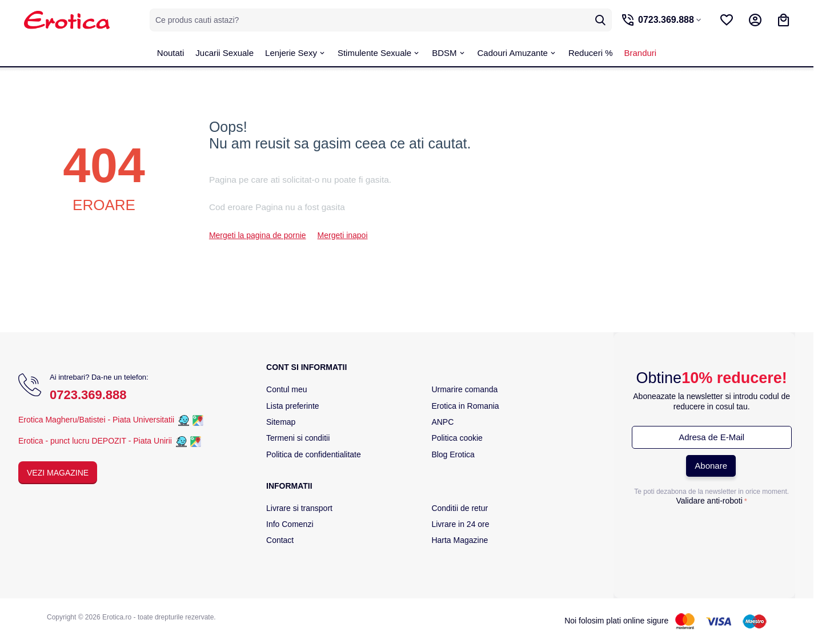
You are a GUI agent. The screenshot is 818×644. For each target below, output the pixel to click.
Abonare (711, 466)
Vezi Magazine (58, 473)
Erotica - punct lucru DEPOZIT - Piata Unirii (96, 441)
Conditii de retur (460, 508)
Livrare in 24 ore (460, 524)
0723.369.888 (88, 395)
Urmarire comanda (464, 389)
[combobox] (378, 20)
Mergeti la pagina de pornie (258, 235)
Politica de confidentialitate (314, 454)
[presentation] (712, 532)
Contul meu (287, 389)
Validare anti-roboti (709, 501)
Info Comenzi (290, 524)
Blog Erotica (453, 454)
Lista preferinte (293, 406)
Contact (280, 540)
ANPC (442, 422)
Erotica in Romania (465, 406)
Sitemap (281, 422)
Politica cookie (457, 438)
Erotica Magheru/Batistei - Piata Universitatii (96, 420)
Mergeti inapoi (343, 235)
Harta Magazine (460, 540)
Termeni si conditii (298, 438)
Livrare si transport (299, 508)
